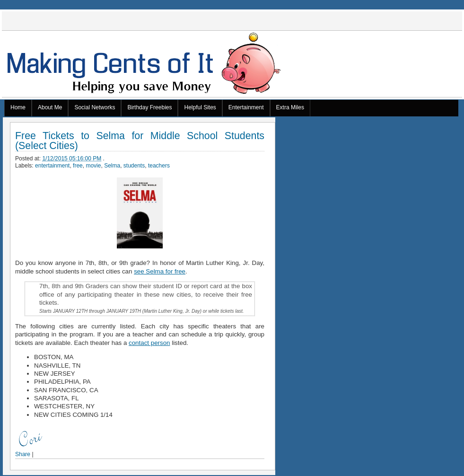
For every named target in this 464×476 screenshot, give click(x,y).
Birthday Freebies (149, 107)
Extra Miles (290, 107)
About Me (50, 107)
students (134, 166)
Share (23, 454)
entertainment (52, 166)
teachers (159, 166)
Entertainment (246, 107)
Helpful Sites (200, 107)
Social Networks (95, 107)
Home (18, 107)
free (78, 166)
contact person (149, 343)
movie (93, 166)
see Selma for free (160, 271)
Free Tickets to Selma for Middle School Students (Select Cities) (140, 141)
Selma (112, 166)
